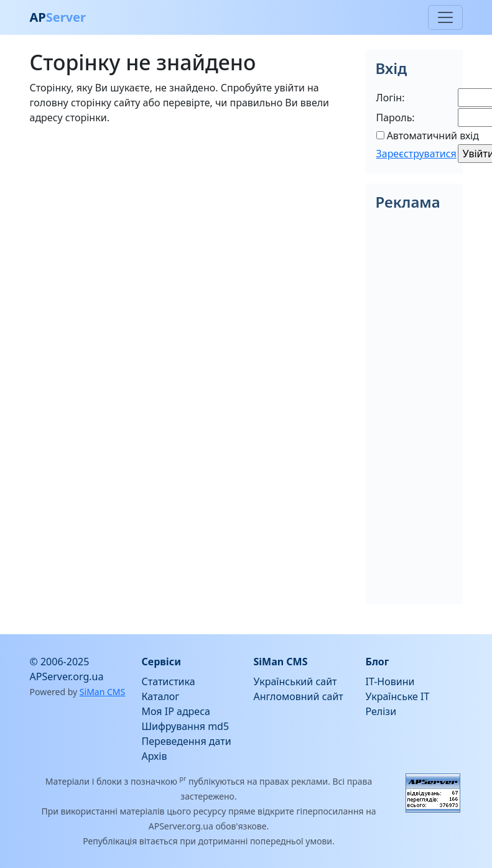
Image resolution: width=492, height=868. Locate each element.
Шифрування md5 (186, 726)
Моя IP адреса (176, 711)
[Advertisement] (190, 222)
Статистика (169, 681)
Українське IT (398, 696)
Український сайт (295, 681)
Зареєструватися (416, 154)
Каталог (161, 696)
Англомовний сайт (299, 696)
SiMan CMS (102, 692)
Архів (155, 756)
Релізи (381, 711)
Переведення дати (187, 741)
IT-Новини (390, 681)
